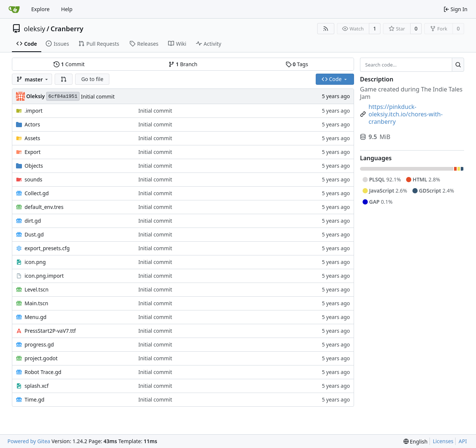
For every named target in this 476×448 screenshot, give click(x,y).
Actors (32, 124)
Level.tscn (36, 289)
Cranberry (67, 29)
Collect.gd (37, 193)
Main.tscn (36, 303)
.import (33, 111)
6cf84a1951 (63, 96)
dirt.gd (33, 221)
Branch (183, 64)
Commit (69, 64)
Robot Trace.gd (43, 372)
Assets (32, 138)
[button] (64, 79)
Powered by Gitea (29, 441)
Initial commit (98, 96)
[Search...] (458, 65)
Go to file (92, 79)
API (463, 441)
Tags (297, 64)
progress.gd (39, 344)
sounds (33, 179)
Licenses (443, 441)
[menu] (416, 441)
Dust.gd (34, 234)
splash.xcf (37, 386)
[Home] (14, 9)
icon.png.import (44, 276)
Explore (40, 9)
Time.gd (34, 399)
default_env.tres (44, 207)
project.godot (41, 358)
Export (33, 152)
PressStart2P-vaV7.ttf (50, 331)
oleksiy (35, 29)
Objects (34, 166)
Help (67, 9)
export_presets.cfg (47, 248)
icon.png (35, 262)
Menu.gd (36, 317)
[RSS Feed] (326, 29)
